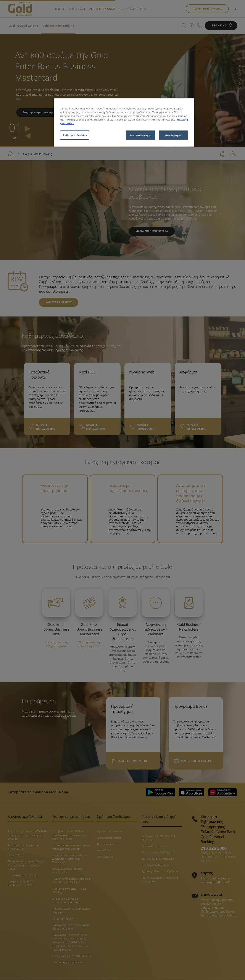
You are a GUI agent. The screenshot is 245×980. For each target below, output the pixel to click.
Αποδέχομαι (173, 135)
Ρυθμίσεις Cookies (75, 135)
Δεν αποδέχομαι (141, 135)
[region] (124, 122)
